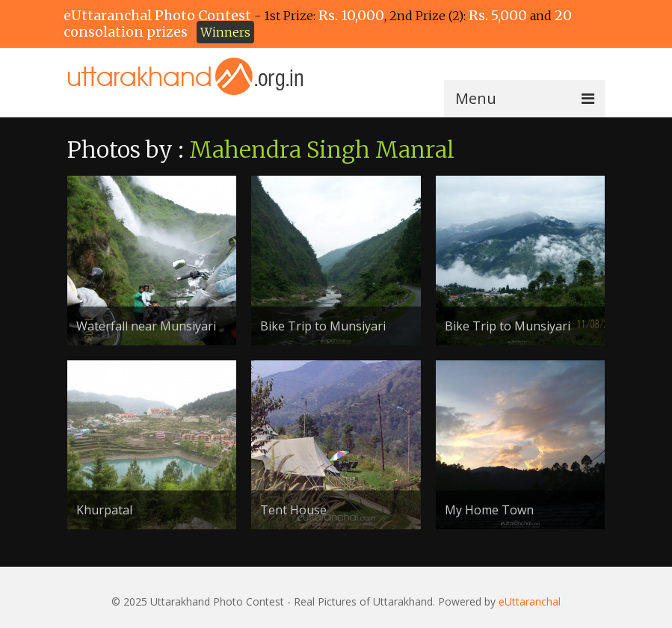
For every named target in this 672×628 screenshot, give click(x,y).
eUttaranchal (530, 601)
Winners (225, 32)
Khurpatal (104, 510)
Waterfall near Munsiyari (146, 326)
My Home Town (489, 510)
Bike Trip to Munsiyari (323, 326)
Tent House (293, 510)
